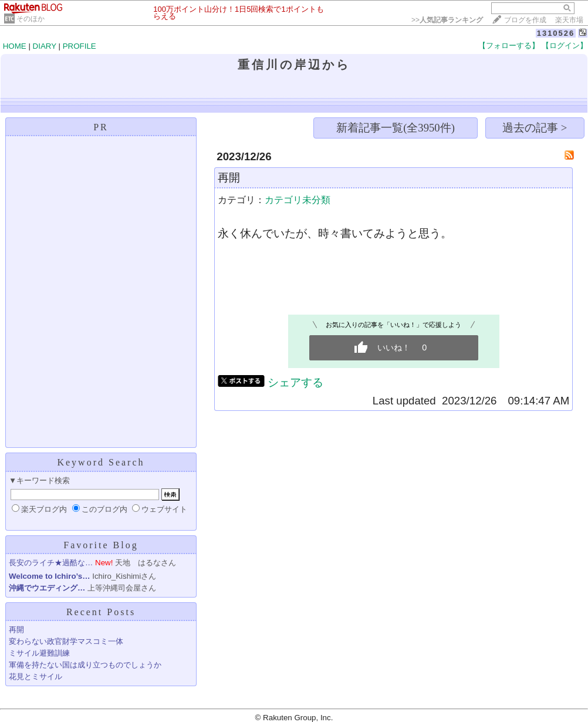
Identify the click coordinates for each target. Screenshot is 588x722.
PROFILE (80, 46)
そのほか (31, 19)
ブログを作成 (525, 20)
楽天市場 (569, 20)
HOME (15, 46)
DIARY (45, 46)
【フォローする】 (509, 45)
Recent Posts (101, 612)
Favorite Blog (101, 545)
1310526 (556, 33)
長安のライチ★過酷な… (51, 563)
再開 (16, 630)
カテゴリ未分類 (298, 200)
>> (447, 20)
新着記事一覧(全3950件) (396, 128)
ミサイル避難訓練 (39, 653)
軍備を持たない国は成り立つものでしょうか (85, 665)
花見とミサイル (36, 677)
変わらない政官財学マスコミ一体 (66, 641)
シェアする (295, 382)
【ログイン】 (565, 45)
